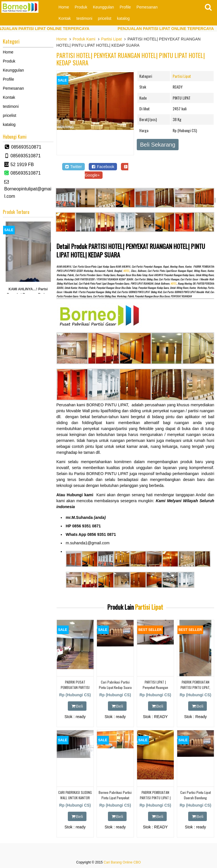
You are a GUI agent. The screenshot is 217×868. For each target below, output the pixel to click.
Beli (77, 706)
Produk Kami (84, 39)
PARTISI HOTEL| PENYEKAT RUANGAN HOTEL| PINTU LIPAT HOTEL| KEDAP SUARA (131, 59)
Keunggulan (104, 7)
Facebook (103, 167)
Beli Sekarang (158, 145)
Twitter (73, 167)
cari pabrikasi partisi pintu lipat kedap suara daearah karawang (115, 687)
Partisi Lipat (111, 39)
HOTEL (126, 271)
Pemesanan (147, 7)
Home (64, 7)
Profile (125, 7)
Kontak (65, 18)
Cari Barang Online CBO (122, 862)
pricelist (105, 18)
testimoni (84, 18)
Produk (81, 7)
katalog (123, 18)
